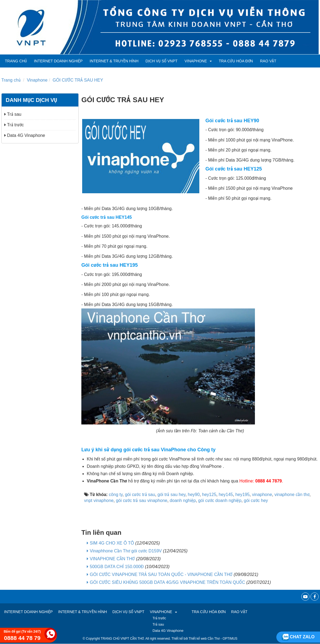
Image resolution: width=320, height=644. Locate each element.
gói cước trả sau (140, 495)
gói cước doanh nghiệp (220, 500)
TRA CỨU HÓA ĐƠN (236, 61)
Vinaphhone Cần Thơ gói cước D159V (126, 551)
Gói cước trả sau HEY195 (110, 265)
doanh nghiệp (183, 500)
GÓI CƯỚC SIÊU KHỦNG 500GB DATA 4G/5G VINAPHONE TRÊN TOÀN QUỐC (167, 582)
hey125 (209, 495)
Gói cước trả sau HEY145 (107, 217)
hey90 (194, 495)
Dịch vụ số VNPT (162, 61)
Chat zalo (298, 637)
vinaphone (262, 495)
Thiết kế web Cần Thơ (204, 639)
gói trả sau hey (172, 495)
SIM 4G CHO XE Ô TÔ (112, 543)
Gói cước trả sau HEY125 (234, 169)
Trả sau (13, 114)
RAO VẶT (268, 61)
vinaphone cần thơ (292, 495)
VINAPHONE (198, 61)
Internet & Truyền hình (114, 61)
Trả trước (14, 125)
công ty (116, 495)
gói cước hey (256, 500)
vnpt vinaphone (99, 500)
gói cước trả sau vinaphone (142, 500)
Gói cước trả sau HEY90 (232, 121)
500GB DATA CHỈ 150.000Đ (117, 567)
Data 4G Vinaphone (25, 135)
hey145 (226, 495)
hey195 (243, 495)
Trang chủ (16, 61)
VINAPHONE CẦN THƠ (112, 559)
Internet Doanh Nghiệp (58, 61)
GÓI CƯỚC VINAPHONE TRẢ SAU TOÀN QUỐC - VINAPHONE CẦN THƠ (161, 574)
